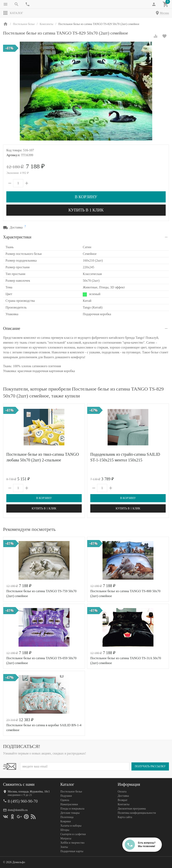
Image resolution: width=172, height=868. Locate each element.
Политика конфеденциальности (137, 813)
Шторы (65, 830)
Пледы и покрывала (72, 809)
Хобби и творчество (72, 843)
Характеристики (17, 237)
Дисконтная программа (132, 809)
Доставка (123, 796)
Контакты (123, 804)
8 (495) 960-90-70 (23, 801)
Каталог (13, 13)
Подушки (66, 796)
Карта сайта (125, 817)
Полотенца (67, 817)
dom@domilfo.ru (18, 810)
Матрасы (66, 838)
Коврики (66, 821)
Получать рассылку (150, 766)
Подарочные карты (72, 851)
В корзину (86, 197)
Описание (12, 328)
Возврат (122, 800)
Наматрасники (69, 804)
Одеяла (65, 800)
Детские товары (70, 813)
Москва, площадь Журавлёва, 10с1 (29, 792)
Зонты (64, 847)
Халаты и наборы (71, 826)
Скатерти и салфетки (73, 834)
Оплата (122, 792)
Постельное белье (71, 792)
